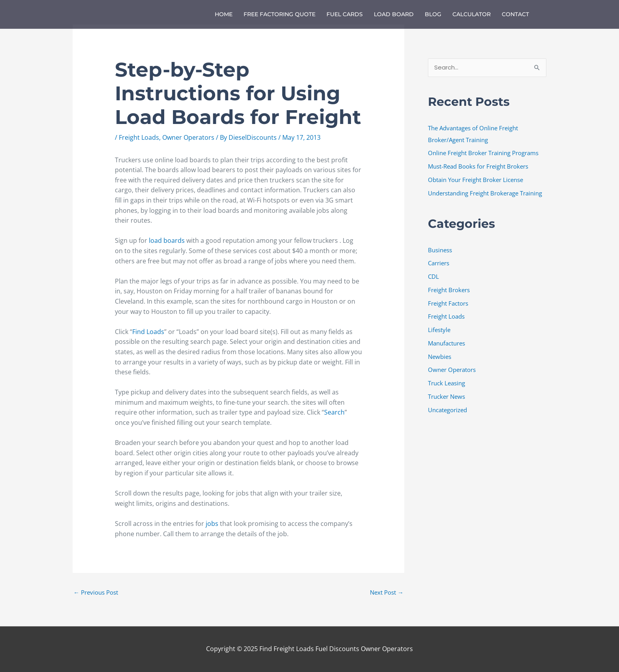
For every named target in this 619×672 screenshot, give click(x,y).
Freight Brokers (449, 290)
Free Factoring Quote (279, 14)
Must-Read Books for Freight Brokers (478, 166)
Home (224, 14)
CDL (433, 276)
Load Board (394, 14)
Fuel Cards (345, 14)
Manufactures (446, 343)
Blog (433, 14)
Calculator (472, 14)
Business (440, 250)
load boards (167, 240)
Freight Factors (448, 303)
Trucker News (446, 396)
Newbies (440, 357)
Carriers (439, 263)
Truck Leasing (446, 383)
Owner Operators (188, 137)
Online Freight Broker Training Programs (483, 153)
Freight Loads (139, 137)
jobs (213, 524)
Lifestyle (439, 330)
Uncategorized (447, 410)
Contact (515, 14)
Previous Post (96, 592)
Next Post (387, 592)
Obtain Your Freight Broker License (476, 180)
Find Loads (148, 332)
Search (334, 412)
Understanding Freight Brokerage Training (485, 193)
